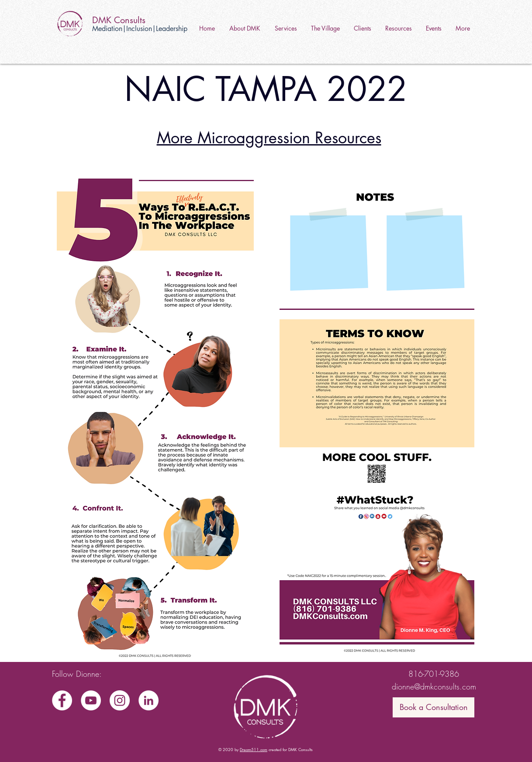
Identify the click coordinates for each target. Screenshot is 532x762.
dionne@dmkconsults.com (434, 686)
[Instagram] (120, 700)
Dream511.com (254, 749)
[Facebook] (62, 700)
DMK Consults (119, 20)
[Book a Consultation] (434, 707)
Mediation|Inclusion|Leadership (140, 29)
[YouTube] (91, 700)
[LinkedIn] (149, 700)
